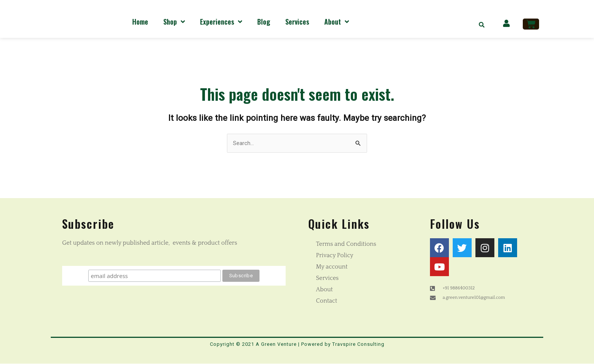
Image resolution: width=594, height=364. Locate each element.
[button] (482, 25)
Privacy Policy (335, 256)
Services (297, 22)
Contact (327, 301)
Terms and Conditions (346, 244)
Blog (264, 22)
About (337, 22)
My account (332, 267)
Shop (174, 22)
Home (140, 22)
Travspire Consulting (358, 344)
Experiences (221, 22)
